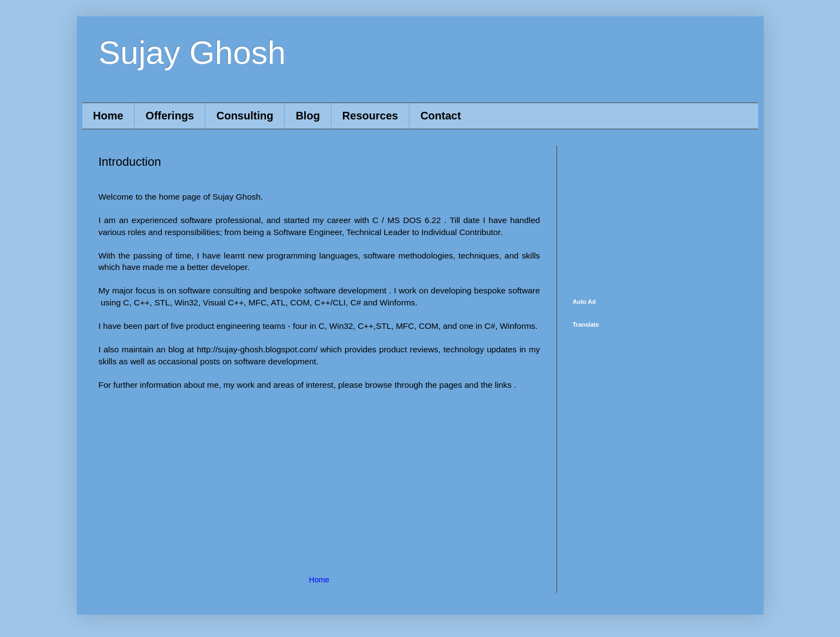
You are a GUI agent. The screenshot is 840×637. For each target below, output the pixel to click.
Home (108, 116)
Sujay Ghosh (192, 53)
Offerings (170, 116)
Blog (307, 116)
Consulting (245, 116)
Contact (440, 116)
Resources (370, 116)
